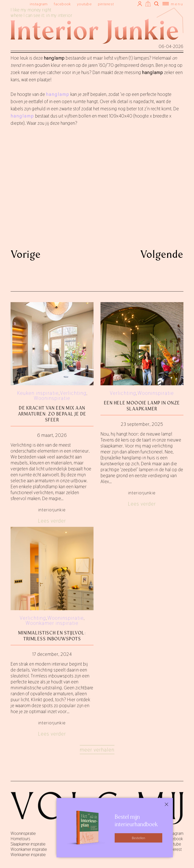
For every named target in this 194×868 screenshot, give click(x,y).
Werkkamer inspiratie (28, 855)
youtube (84, 4)
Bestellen (138, 838)
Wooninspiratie (52, 398)
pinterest (106, 4)
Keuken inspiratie (38, 393)
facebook (62, 4)
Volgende (162, 254)
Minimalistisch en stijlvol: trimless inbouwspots (52, 636)
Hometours (20, 839)
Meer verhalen (97, 750)
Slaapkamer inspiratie (28, 844)
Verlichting (73, 393)
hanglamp (58, 94)
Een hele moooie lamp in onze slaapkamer (142, 406)
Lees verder (52, 521)
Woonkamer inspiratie (52, 623)
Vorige (26, 254)
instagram (39, 4)
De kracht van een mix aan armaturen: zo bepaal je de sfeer (52, 414)
